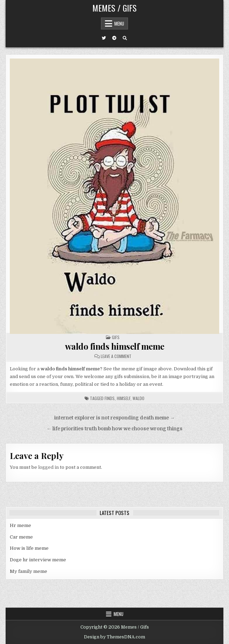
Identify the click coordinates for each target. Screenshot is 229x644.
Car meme (21, 537)
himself (124, 398)
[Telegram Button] (114, 38)
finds (110, 398)
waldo (138, 398)
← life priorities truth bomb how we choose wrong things (114, 429)
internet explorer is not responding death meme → (114, 418)
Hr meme (20, 525)
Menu (119, 23)
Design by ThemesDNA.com (114, 637)
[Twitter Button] (104, 38)
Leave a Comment (116, 356)
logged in (48, 467)
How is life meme (29, 548)
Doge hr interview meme (38, 560)
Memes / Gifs (114, 8)
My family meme (28, 571)
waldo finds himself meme (115, 346)
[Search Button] (125, 38)
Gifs (116, 337)
